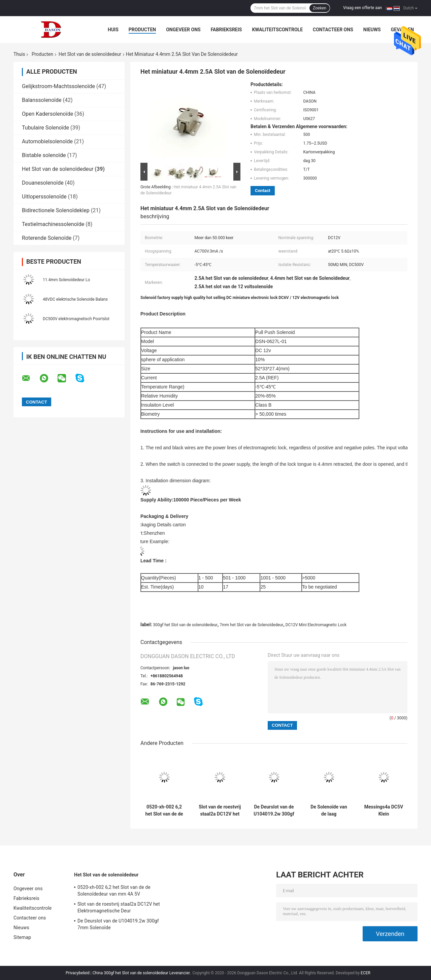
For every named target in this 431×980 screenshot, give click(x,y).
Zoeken (320, 8)
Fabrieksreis (226, 30)
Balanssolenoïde (42, 100)
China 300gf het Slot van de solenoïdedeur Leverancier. (142, 973)
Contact (263, 191)
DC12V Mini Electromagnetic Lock (316, 625)
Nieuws (372, 30)
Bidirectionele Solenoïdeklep (56, 210)
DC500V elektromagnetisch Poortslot (76, 319)
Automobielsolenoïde (47, 141)
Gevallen (402, 30)
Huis (113, 30)
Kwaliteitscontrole (277, 30)
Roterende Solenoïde (47, 238)
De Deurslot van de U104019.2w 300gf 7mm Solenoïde (274, 811)
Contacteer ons (333, 30)
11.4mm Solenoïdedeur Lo (66, 280)
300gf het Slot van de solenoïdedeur (185, 625)
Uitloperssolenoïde (44, 197)
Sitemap (22, 937)
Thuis (19, 54)
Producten (142, 30)
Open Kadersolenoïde (47, 114)
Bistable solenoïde (44, 155)
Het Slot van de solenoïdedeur (90, 54)
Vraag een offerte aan (362, 8)
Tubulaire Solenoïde (45, 128)
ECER (366, 973)
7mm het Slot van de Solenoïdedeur (251, 625)
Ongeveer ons (183, 30)
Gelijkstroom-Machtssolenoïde (58, 86)
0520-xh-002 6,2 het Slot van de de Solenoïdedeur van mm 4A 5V (164, 811)
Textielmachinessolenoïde (53, 224)
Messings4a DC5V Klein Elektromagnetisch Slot (384, 811)
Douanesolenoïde (43, 183)
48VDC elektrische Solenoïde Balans (75, 299)
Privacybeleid (78, 973)
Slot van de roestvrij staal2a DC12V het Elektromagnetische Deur (220, 811)
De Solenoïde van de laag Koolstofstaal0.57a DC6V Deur (329, 811)
